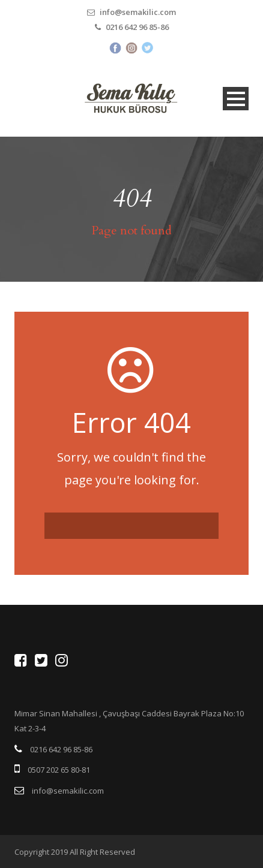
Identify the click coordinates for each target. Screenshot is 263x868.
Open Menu (236, 99)
